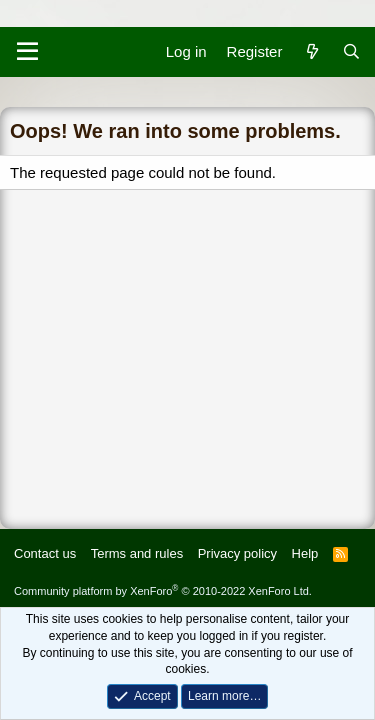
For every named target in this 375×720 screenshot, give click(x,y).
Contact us (45, 553)
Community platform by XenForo (163, 591)
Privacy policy (237, 553)
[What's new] (311, 51)
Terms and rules (137, 553)
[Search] (351, 51)
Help (305, 553)
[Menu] (27, 52)
